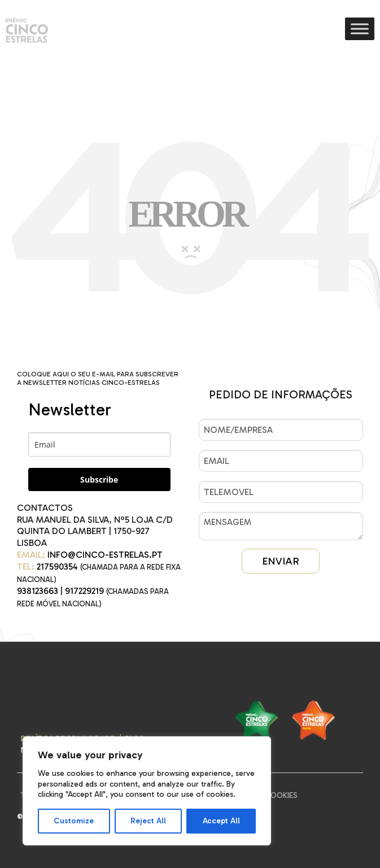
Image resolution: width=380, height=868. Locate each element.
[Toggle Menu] (360, 29)
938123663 (38, 591)
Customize (74, 821)
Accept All (221, 821)
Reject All (148, 821)
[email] (99, 444)
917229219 (84, 591)
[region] (147, 791)
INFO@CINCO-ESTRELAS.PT (105, 555)
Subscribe (99, 479)
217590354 (57, 567)
